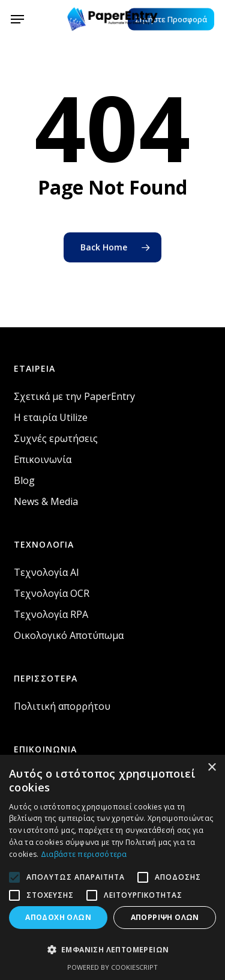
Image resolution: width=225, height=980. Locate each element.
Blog (24, 480)
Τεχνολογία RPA (51, 614)
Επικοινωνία (43, 459)
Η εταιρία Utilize (51, 417)
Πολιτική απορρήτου (62, 706)
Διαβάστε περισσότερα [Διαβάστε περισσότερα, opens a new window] (84, 854)
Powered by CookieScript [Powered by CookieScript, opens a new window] (112, 967)
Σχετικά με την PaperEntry (74, 396)
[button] (17, 19)
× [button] (211, 768)
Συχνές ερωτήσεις (56, 438)
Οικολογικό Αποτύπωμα (69, 635)
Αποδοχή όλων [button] (58, 917)
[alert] (112, 867)
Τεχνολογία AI (46, 572)
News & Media (46, 501)
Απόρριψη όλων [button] (165, 917)
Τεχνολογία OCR (52, 593)
